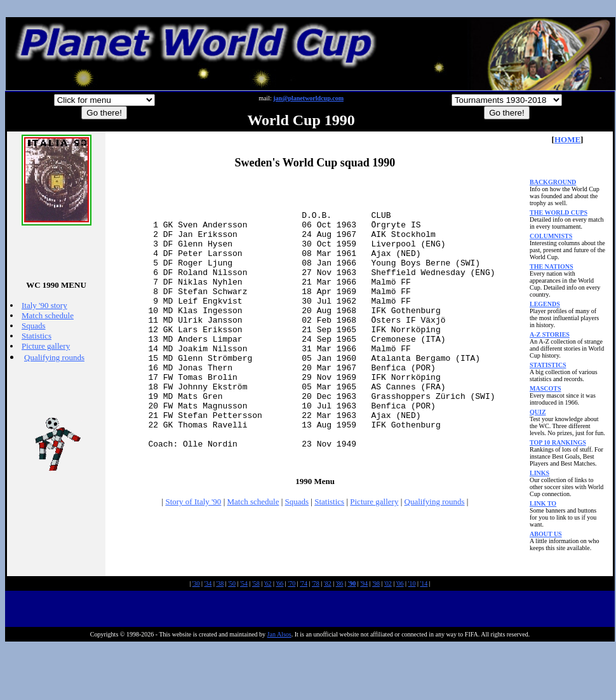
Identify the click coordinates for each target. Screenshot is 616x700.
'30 (196, 637)
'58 (256, 637)
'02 (388, 637)
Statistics (37, 336)
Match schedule (48, 315)
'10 (412, 637)
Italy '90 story (44, 305)
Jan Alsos (279, 688)
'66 (280, 637)
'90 (352, 637)
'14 (424, 637)
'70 (291, 637)
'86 (340, 637)
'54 (244, 637)
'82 (328, 637)
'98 (376, 637)
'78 (316, 637)
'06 (400, 637)
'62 (268, 637)
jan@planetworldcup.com (308, 98)
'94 (364, 637)
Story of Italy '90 (193, 555)
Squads (34, 326)
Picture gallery (46, 346)
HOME (567, 139)
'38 (220, 637)
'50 (232, 637)
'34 (208, 637)
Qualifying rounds (54, 357)
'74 (304, 637)
